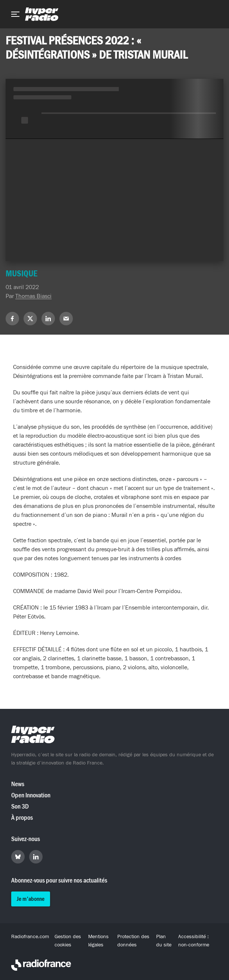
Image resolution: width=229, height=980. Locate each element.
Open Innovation (31, 795)
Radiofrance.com (30, 937)
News (18, 784)
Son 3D (20, 807)
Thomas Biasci (33, 296)
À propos (22, 818)
